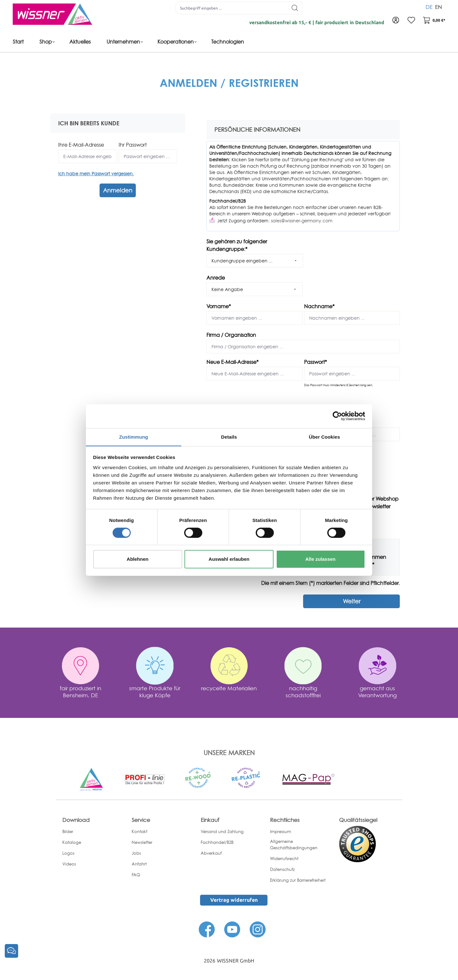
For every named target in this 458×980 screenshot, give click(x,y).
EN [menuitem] (439, 6)
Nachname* (319, 306)
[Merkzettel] (410, 21)
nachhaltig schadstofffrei (303, 691)
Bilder (68, 831)
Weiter (352, 601)
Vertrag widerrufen (234, 900)
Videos (69, 864)
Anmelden (118, 190)
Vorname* (219, 306)
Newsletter (142, 842)
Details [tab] (229, 437)
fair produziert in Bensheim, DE (80, 691)
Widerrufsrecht (284, 858)
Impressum (281, 831)
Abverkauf (211, 853)
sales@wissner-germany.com (302, 221)
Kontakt (139, 831)
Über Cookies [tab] (324, 437)
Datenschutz (282, 869)
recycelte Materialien (229, 688)
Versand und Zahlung (222, 831)
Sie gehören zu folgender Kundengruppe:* (237, 245)
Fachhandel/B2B (217, 842)
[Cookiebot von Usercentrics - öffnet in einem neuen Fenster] (337, 416)
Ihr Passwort (133, 145)
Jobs (136, 853)
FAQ (136, 874)
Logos (68, 853)
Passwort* (316, 362)
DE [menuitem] (429, 6)
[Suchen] (294, 8)
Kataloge (72, 842)
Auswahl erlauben (229, 559)
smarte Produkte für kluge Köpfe (155, 691)
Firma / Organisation (231, 335)
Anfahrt (139, 864)
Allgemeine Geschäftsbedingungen (294, 844)
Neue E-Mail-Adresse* (232, 362)
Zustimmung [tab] (134, 437)
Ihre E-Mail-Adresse (81, 145)
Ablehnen (137, 559)
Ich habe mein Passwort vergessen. (96, 174)
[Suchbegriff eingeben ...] (231, 8)
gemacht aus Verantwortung (377, 691)
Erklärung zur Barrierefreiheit (298, 880)
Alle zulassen (320, 559)
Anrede (216, 278)
